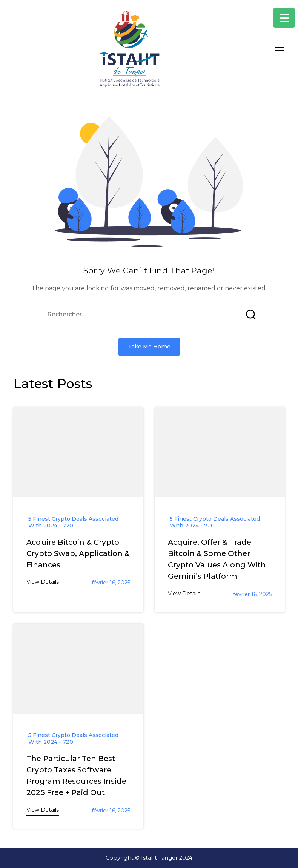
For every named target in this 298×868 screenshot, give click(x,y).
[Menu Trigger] (284, 18)
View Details (43, 582)
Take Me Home (149, 347)
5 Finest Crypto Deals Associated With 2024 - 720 (73, 522)
